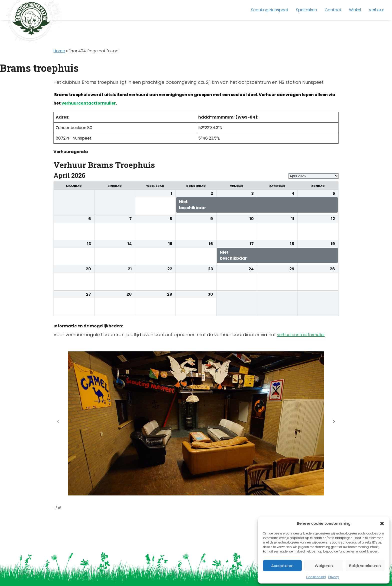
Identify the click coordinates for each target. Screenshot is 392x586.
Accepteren (282, 566)
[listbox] (313, 176)
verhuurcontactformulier (89, 103)
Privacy (334, 577)
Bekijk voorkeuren (365, 566)
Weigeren (324, 566)
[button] (382, 523)
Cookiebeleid (316, 577)
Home (59, 51)
